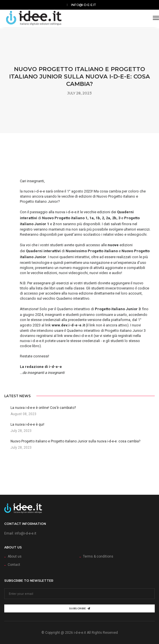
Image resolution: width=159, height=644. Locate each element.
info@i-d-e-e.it (83, 5)
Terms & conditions (98, 556)
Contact (14, 565)
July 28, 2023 (79, 93)
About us (15, 556)
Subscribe (80, 608)
